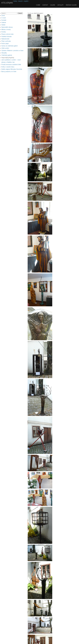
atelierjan (7, 3)
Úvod (3, 15)
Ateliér (3, 25)
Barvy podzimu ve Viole (9, 72)
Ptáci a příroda (6, 41)
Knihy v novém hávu (8, 67)
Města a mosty (6, 30)
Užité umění (5, 48)
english (26, 1)
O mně (38, 5)
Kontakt (45, 5)
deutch (20, 1)
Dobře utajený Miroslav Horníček (12, 69)
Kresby (4, 32)
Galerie (53, 5)
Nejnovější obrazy (7, 27)
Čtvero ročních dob (7, 34)
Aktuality (60, 5)
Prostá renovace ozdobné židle (11, 65)
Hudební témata (6, 37)
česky (15, 1)
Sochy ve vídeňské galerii (9, 46)
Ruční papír (5, 44)
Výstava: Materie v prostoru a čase (12, 51)
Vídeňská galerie (71, 5)
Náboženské (5, 39)
